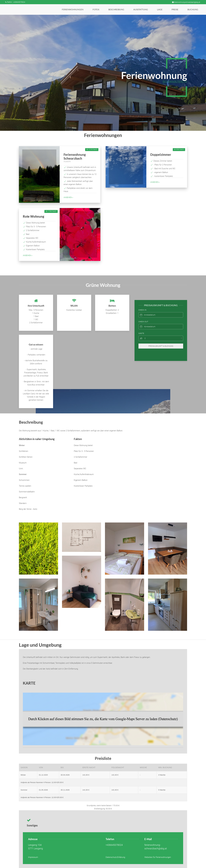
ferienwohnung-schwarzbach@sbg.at (186, 2)
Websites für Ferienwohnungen (158, 857)
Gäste (141, 328)
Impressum (33, 857)
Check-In (142, 305)
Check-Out (143, 316)
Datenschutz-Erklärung (115, 857)
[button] (73, 9)
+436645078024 (114, 845)
